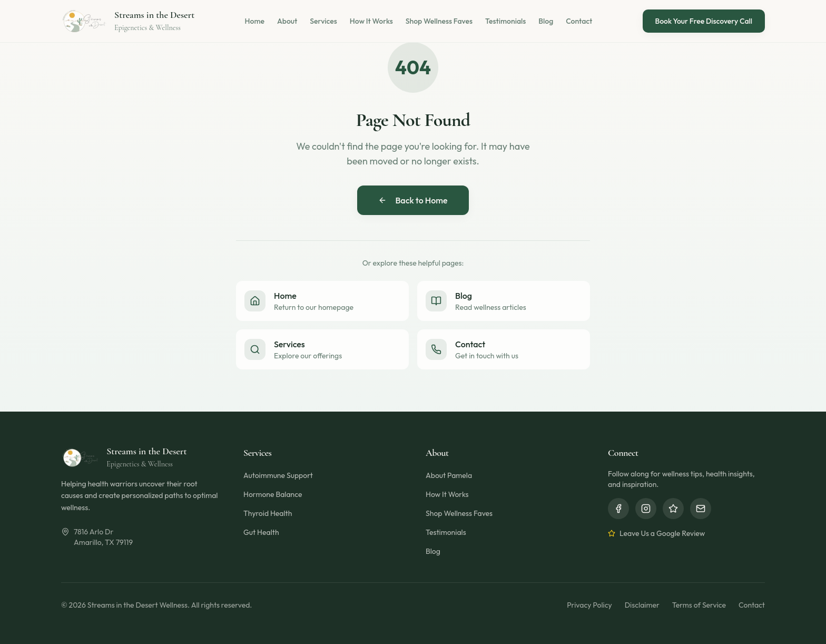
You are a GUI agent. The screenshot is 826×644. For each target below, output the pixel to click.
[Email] (701, 509)
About (287, 21)
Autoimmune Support (278, 475)
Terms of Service (699, 605)
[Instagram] (646, 509)
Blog (546, 21)
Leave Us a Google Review (656, 533)
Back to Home (413, 200)
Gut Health (261, 532)
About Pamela (449, 475)
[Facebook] (618, 509)
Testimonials (505, 21)
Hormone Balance (273, 494)
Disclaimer (642, 605)
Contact (579, 21)
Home (255, 21)
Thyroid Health (268, 513)
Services (323, 21)
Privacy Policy (589, 605)
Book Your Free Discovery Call (704, 21)
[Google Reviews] (673, 509)
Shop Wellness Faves (439, 21)
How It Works (371, 21)
